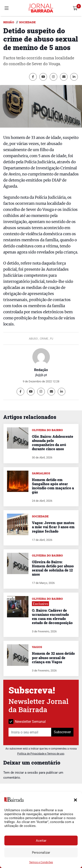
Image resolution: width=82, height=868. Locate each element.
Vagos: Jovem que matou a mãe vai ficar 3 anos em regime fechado (53, 527)
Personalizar (41, 853)
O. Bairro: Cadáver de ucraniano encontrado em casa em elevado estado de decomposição (52, 617)
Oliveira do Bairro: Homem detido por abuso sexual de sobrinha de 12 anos (53, 568)
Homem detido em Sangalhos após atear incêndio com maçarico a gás (53, 486)
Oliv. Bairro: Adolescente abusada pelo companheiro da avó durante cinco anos (53, 443)
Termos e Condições (41, 862)
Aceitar (41, 841)
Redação (41, 370)
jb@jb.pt (41, 375)
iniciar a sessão (26, 773)
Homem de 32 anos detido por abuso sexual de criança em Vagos (53, 657)
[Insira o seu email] (30, 732)
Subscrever (62, 732)
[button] (75, 800)
